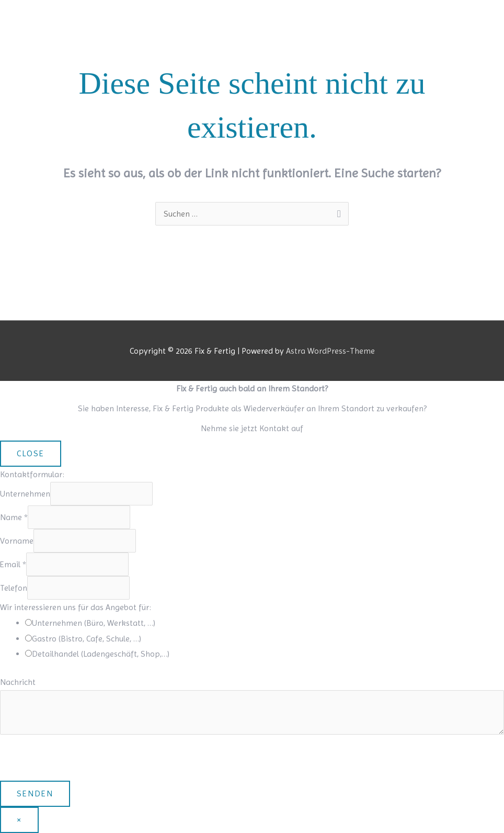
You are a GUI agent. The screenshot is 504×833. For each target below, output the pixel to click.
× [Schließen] (19, 820)
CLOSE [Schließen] (31, 453)
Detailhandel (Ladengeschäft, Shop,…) (101, 654)
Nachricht (18, 682)
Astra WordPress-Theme (330, 351)
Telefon (14, 588)
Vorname (17, 541)
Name (14, 517)
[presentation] (79, 760)
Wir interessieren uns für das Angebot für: (76, 607)
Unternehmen (25, 494)
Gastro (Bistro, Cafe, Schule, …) (87, 639)
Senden (35, 793)
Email (13, 564)
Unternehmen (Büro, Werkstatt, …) (94, 623)
